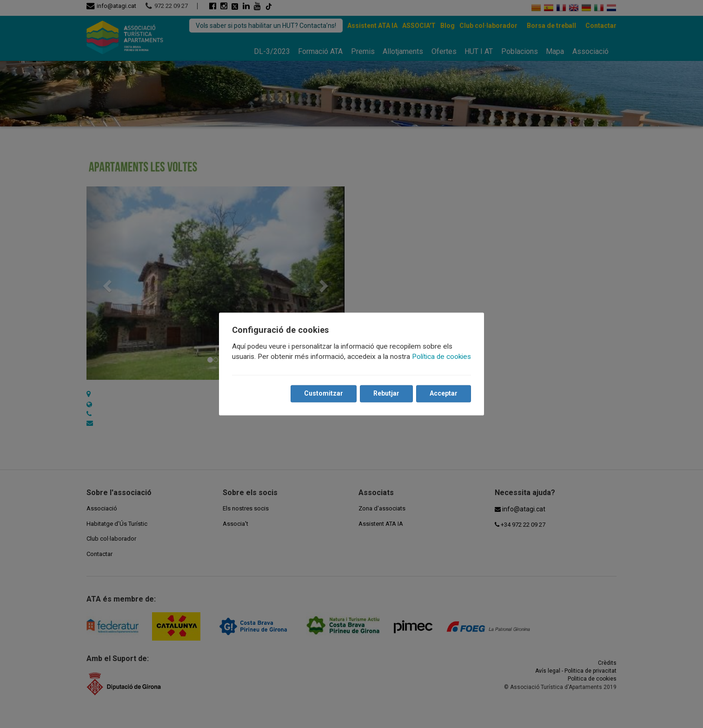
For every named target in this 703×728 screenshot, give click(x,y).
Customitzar (324, 394)
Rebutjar (386, 394)
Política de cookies (441, 357)
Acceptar (444, 394)
